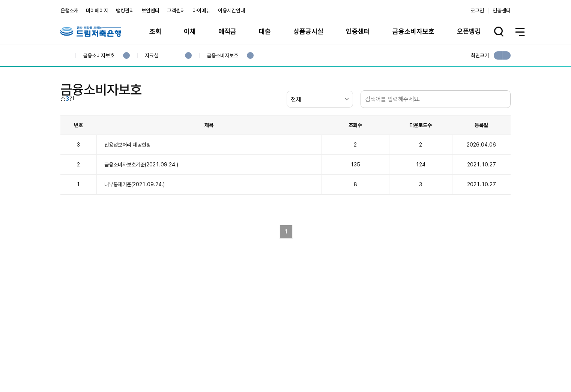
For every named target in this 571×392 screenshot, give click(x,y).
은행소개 (69, 10)
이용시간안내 (231, 10)
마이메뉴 (201, 10)
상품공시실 (308, 31)
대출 (265, 31)
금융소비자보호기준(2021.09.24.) (141, 195)
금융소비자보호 (413, 31)
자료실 (151, 56)
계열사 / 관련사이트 (441, 364)
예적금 (227, 31)
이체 (190, 31)
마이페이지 (97, 10)
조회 (155, 31)
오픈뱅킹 (469, 31)
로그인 (477, 10)
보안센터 (150, 10)
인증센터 (502, 10)
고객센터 (176, 10)
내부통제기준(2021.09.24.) (134, 214)
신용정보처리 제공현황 (128, 175)
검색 (503, 129)
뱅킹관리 (125, 10)
